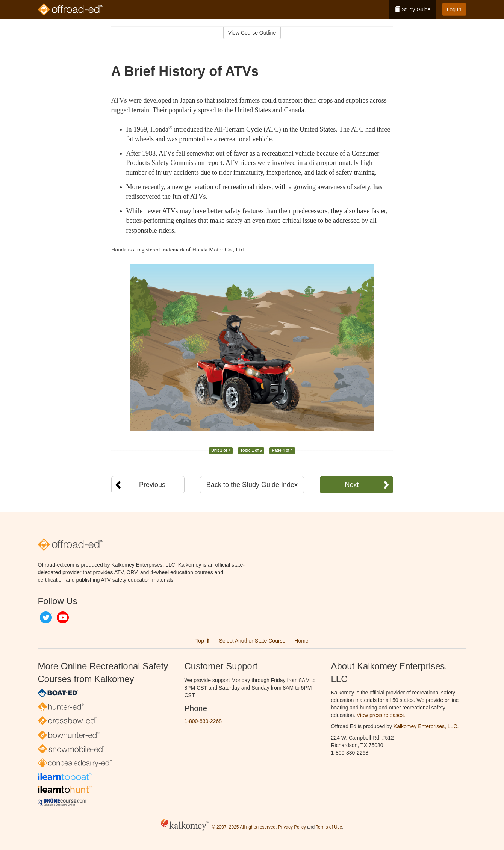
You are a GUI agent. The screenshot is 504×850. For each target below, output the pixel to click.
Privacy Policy (292, 827)
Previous (152, 485)
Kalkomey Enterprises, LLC (425, 726)
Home (301, 641)
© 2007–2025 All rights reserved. (244, 827)
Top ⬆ (203, 641)
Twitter (46, 617)
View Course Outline (252, 33)
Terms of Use (329, 827)
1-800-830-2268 (203, 721)
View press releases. (381, 715)
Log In (454, 9)
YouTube (63, 617)
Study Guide (413, 9)
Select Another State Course (252, 641)
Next (352, 485)
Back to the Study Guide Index (252, 485)
